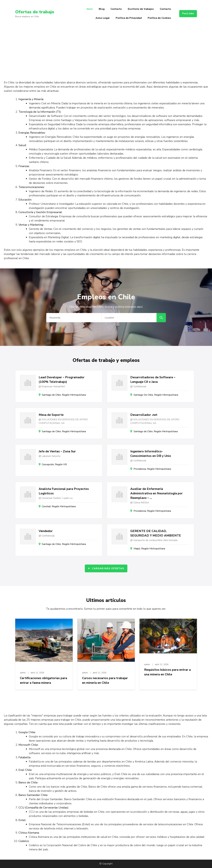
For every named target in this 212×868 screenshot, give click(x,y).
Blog (102, 9)
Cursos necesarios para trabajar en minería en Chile (105, 680)
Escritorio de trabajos (141, 9)
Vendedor (46, 531)
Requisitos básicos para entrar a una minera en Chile (167, 672)
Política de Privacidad (129, 18)
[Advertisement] (106, 51)
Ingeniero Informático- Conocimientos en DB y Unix (151, 454)
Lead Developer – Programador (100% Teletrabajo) (62, 380)
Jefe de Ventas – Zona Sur (57, 451)
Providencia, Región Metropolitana (152, 469)
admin (23, 673)
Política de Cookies (159, 18)
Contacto (116, 9)
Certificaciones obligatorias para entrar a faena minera (43, 680)
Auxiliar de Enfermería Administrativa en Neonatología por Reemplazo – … (156, 493)
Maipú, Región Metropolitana (149, 549)
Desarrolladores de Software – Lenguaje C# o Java (153, 380)
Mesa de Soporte (51, 415)
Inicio (90, 9)
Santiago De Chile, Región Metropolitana (156, 395)
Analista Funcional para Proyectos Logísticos (64, 491)
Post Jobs (188, 13)
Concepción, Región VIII (54, 464)
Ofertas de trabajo (35, 12)
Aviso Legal (103, 18)
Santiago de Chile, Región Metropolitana (64, 395)
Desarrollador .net (144, 415)
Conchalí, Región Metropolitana (59, 506)
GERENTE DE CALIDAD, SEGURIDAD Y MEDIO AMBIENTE (156, 533)
